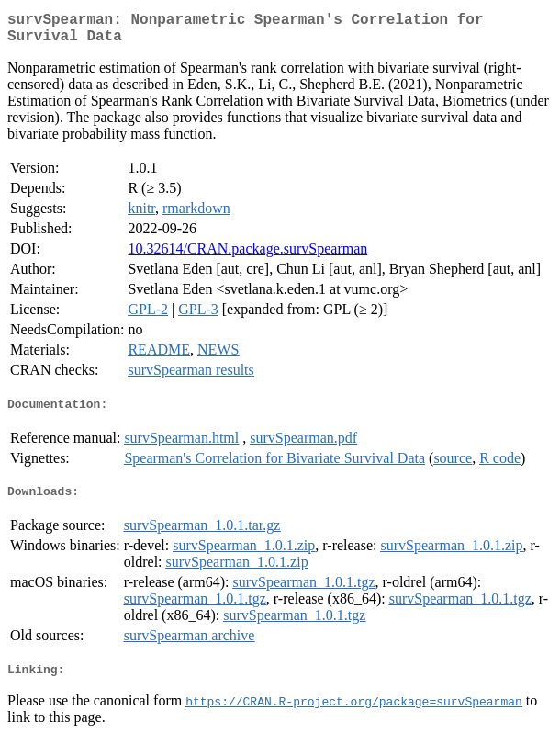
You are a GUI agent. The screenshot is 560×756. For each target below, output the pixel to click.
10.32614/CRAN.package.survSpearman (247, 256)
